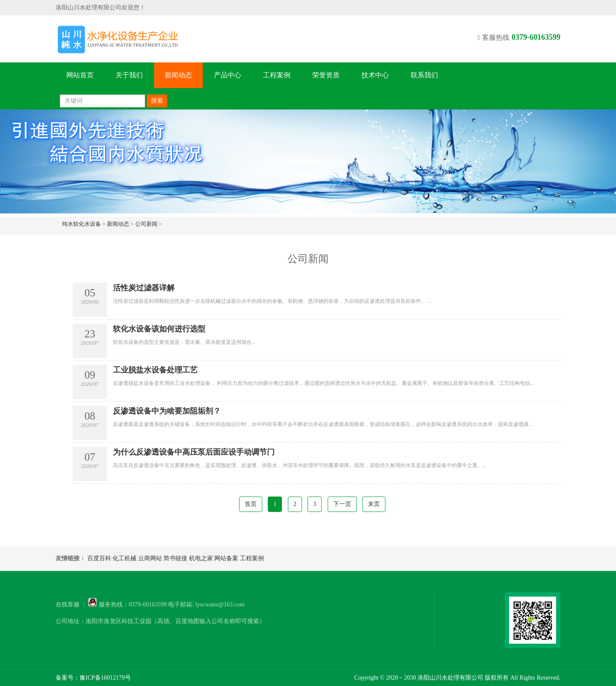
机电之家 (201, 558)
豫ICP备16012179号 (105, 678)
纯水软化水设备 (81, 224)
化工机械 (124, 558)
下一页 (342, 504)
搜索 (157, 101)
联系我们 (424, 75)
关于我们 (129, 75)
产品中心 (228, 75)
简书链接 (175, 558)
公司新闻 (146, 224)
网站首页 (80, 75)
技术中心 (375, 75)
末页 (374, 504)
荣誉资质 (326, 75)
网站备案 (226, 558)
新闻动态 (178, 75)
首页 (251, 504)
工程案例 (277, 75)
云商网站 (150, 558)
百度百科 (99, 558)
